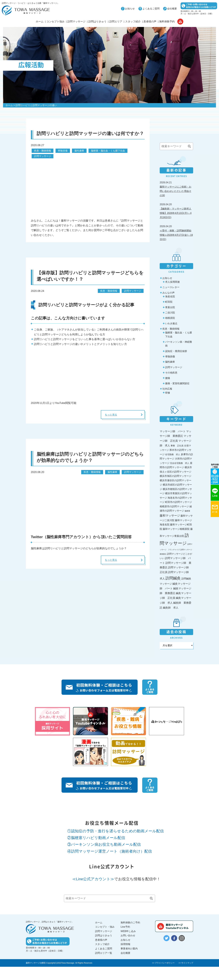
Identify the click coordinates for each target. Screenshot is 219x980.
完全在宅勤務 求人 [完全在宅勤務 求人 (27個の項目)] (180, 463)
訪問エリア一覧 (104, 953)
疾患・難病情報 (43, 151)
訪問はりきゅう (97, 22)
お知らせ (130, 9)
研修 (168, 393)
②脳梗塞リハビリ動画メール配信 (96, 838)
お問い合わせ (128, 935)
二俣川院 (170, 313)
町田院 (169, 302)
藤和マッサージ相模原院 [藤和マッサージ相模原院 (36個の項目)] (176, 529)
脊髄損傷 (63, 151)
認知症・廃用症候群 (176, 351)
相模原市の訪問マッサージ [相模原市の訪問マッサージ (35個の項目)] (174, 506)
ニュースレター (171, 287)
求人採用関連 (172, 282)
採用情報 (125, 944)
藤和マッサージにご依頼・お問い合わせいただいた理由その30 (176, 191)
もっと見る (109, 414)
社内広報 (167, 389)
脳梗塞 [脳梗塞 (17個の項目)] (187, 511)
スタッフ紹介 (133, 22)
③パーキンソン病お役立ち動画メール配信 (104, 844)
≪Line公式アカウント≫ (93, 879)
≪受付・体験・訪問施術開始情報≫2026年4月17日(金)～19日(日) (176, 235)
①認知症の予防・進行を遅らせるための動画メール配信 (116, 831)
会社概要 (172, 9)
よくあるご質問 (151, 9)
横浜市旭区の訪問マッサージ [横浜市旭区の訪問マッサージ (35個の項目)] (176, 476)
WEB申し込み (128, 931)
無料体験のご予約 (130, 923)
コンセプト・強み (105, 927)
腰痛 (168, 378)
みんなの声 (169, 293)
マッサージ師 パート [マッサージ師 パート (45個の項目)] (173, 431)
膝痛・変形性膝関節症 (177, 383)
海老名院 (170, 296)
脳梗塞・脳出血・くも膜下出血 (108, 151)
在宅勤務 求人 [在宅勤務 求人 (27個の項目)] (173, 454)
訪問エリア (116, 22)
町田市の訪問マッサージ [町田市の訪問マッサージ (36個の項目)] (179, 502)
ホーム (40, 22)
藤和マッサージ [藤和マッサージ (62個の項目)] (170, 516)
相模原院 (170, 318)
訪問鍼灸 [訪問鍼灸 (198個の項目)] (173, 578)
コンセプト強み (55, 22)
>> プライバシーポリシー (163, 963)
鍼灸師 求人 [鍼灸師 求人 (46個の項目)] (171, 608)
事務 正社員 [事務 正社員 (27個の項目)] (177, 446)
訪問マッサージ (76, 22)
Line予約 (125, 927)
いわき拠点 (171, 323)
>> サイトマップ (186, 963)
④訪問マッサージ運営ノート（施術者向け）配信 (110, 851)
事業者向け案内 (129, 949)
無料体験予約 (167, 22)
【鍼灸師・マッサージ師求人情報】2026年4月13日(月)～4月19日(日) (176, 213)
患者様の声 (150, 22)
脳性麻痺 (79, 151)
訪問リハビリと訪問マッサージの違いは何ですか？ (90, 133)
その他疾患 (171, 373)
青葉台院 (170, 307)
